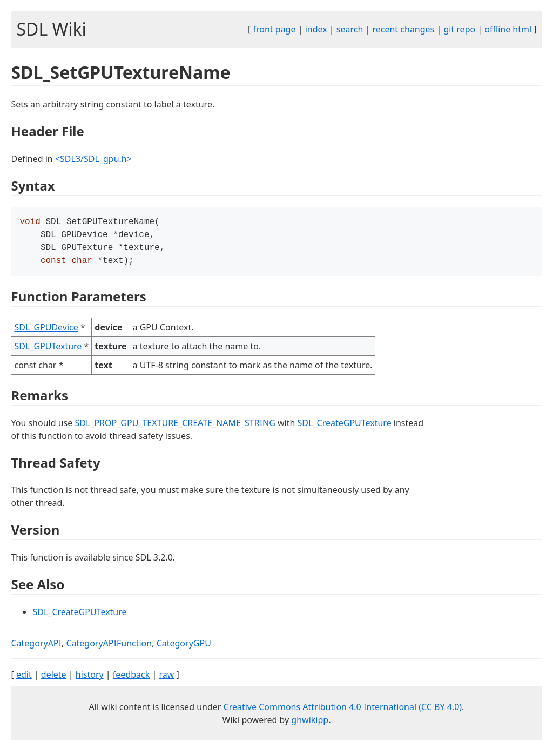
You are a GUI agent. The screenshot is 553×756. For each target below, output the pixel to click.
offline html (508, 29)
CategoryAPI (36, 647)
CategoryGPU (184, 647)
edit (24, 679)
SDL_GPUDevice (46, 332)
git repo (459, 29)
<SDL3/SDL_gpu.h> (93, 159)
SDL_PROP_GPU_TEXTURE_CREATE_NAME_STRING (175, 427)
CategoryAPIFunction (109, 647)
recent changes (403, 29)
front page (275, 29)
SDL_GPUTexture (48, 350)
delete (54, 679)
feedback (131, 679)
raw (166, 679)
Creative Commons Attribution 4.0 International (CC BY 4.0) (343, 711)
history (90, 679)
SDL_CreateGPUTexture (345, 427)
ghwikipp (310, 724)
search (350, 29)
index (316, 29)
